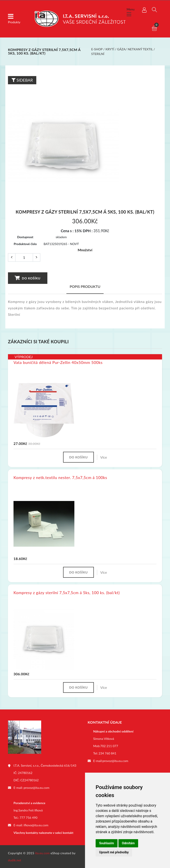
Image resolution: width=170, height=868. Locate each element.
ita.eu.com (43, 853)
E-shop (97, 49)
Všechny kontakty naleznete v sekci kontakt (43, 833)
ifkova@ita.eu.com (36, 825)
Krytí (110, 49)
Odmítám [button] (128, 843)
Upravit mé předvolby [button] (114, 852)
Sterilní (98, 54)
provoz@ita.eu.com (37, 788)
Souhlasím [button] (107, 843)
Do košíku (27, 278)
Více (104, 457)
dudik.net (15, 860)
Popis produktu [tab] (85, 286)
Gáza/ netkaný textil (135, 49)
